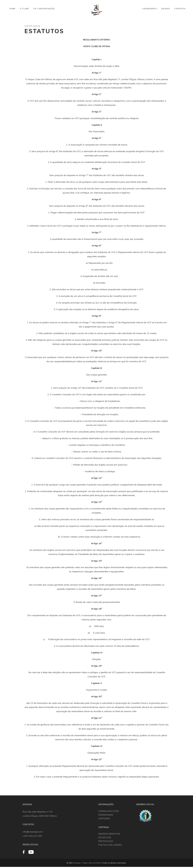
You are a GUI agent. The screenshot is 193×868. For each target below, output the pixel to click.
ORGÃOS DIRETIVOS (109, 834)
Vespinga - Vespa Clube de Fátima (87, 863)
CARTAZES (104, 818)
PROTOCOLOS (106, 841)
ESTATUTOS (105, 837)
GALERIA (165, 9)
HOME (13, 9)
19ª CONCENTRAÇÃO (44, 9)
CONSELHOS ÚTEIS (109, 811)
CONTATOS (180, 9)
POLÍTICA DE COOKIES (110, 845)
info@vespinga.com (33, 832)
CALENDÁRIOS (149, 9)
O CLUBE (24, 9)
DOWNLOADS (106, 815)
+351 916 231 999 (32, 836)
